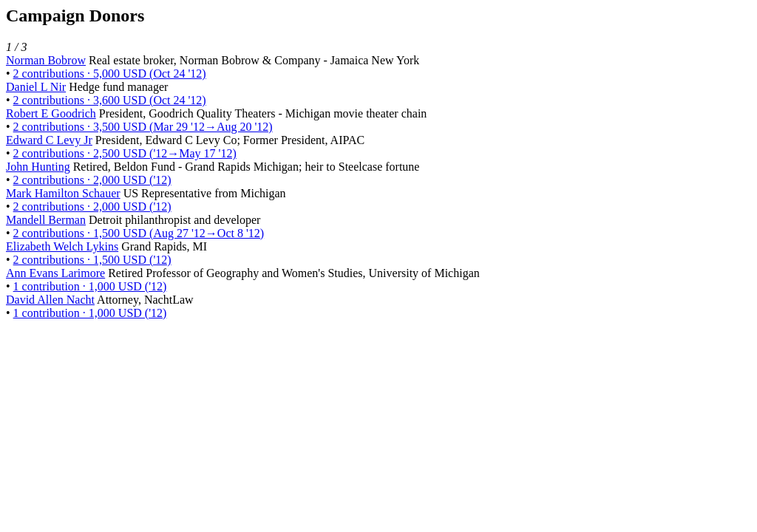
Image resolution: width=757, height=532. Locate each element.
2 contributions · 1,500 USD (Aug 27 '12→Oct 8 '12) (139, 233)
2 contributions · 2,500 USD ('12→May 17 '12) (125, 153)
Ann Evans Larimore (55, 273)
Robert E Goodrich (51, 113)
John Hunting (38, 167)
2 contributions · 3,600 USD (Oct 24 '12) (110, 100)
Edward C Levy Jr (49, 140)
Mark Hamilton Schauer (63, 193)
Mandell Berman (46, 220)
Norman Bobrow (46, 60)
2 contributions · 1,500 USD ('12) (92, 260)
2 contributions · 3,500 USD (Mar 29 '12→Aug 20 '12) (143, 127)
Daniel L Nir (36, 87)
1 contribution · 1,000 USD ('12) (90, 286)
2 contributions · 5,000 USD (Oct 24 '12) (110, 74)
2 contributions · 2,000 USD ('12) (92, 180)
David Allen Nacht (50, 300)
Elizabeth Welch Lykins (62, 246)
